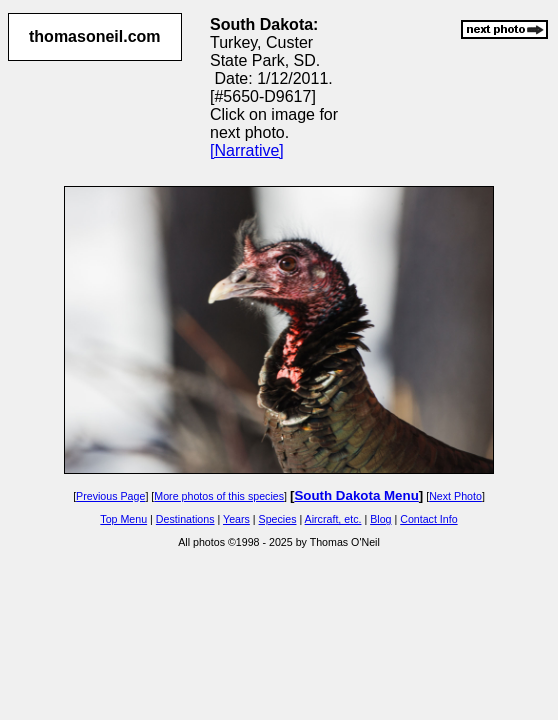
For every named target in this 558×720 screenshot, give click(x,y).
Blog (380, 519)
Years (236, 519)
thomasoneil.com (95, 36)
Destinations (185, 519)
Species (278, 519)
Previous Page (110, 496)
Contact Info (428, 519)
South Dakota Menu (356, 495)
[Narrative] (247, 150)
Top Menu (123, 519)
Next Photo (455, 496)
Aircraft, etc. (333, 519)
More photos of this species (219, 496)
